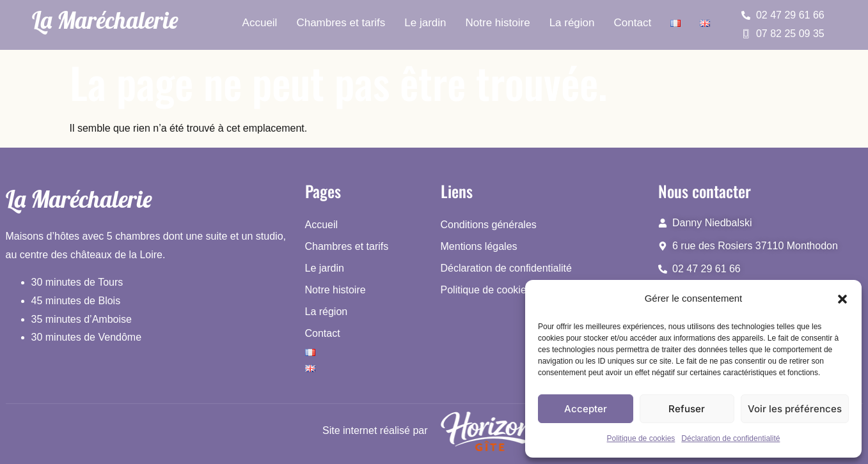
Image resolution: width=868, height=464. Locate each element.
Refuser (687, 409)
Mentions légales (479, 246)
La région (572, 23)
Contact (633, 23)
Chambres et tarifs (341, 23)
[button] (842, 299)
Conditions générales (489, 225)
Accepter (586, 409)
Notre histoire (498, 23)
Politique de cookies (641, 438)
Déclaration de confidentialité (730, 438)
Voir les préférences (795, 409)
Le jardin (425, 23)
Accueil (260, 23)
